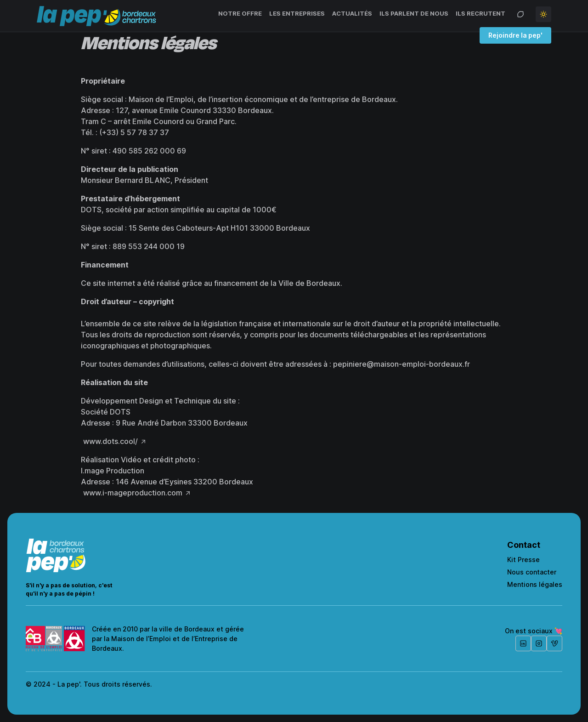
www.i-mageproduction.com (133, 493)
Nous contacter (532, 572)
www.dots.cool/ (110, 441)
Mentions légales (535, 584)
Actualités (352, 13)
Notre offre (240, 13)
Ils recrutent (481, 13)
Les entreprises (297, 13)
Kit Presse (523, 560)
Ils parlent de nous (414, 13)
